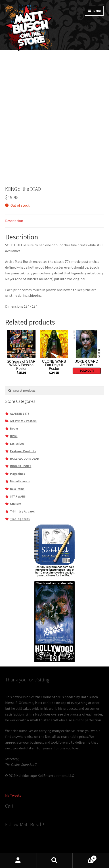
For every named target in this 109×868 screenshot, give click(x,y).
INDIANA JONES (21, 466)
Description (14, 221)
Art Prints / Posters (23, 421)
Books (14, 428)
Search (55, 860)
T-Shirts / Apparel (22, 511)
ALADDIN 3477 (20, 413)
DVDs (14, 436)
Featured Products (23, 451)
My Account (18, 860)
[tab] (55, 221)
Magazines (18, 474)
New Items (17, 489)
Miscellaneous (20, 481)
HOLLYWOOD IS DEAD (25, 459)
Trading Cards (20, 519)
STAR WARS (18, 496)
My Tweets (13, 795)
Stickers (16, 504)
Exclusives (17, 444)
